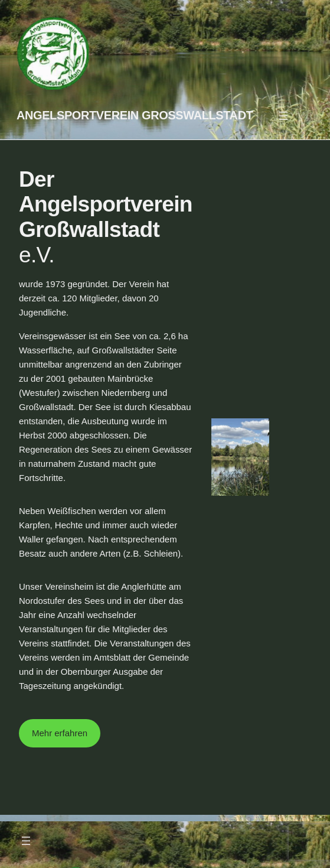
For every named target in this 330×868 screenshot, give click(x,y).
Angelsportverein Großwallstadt (135, 115)
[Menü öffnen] (283, 116)
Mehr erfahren (60, 733)
